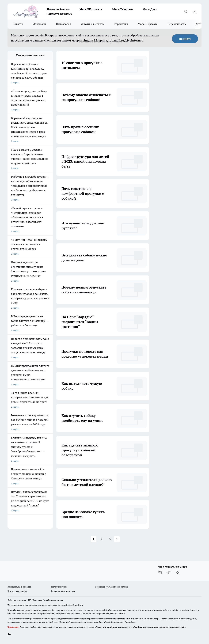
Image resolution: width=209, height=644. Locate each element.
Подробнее (130, 622)
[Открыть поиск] (186, 12)
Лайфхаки (39, 24)
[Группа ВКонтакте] (160, 573)
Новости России (58, 9)
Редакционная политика (63, 591)
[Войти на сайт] (195, 12)
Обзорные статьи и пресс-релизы (111, 587)
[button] (117, 539)
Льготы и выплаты (93, 24)
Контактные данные (17, 591)
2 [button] (102, 539)
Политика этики (59, 587)
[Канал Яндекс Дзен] (177, 573)
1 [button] (94, 539)
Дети (199, 24)
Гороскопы (121, 24)
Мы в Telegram (123, 9)
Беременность (177, 24)
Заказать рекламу (59, 14)
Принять (185, 39)
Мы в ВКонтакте (91, 9)
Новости (18, 24)
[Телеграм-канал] (169, 573)
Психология (64, 24)
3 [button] (110, 539)
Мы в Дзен (150, 9)
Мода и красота (148, 24)
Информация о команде (19, 587)
